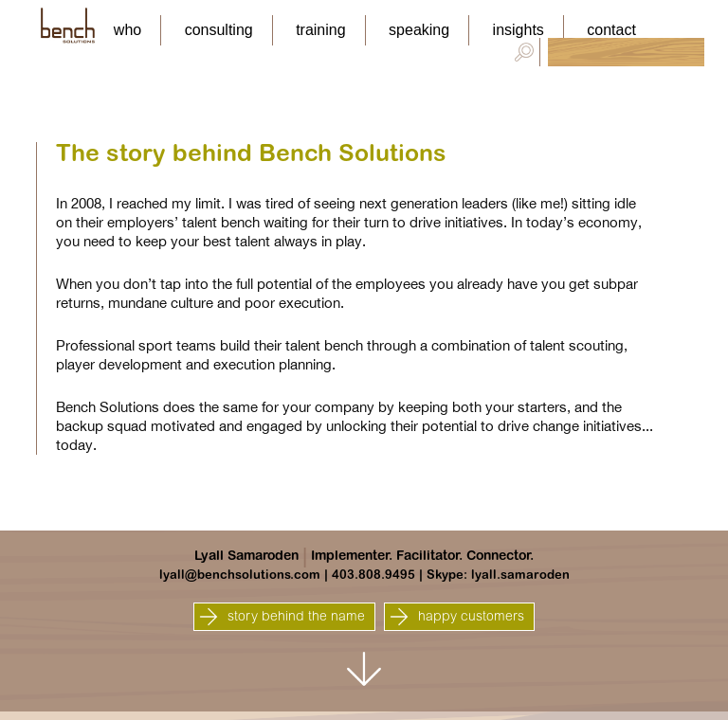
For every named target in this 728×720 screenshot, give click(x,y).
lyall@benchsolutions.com (240, 576)
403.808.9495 (373, 576)
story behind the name (282, 617)
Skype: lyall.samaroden (498, 576)
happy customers (457, 617)
